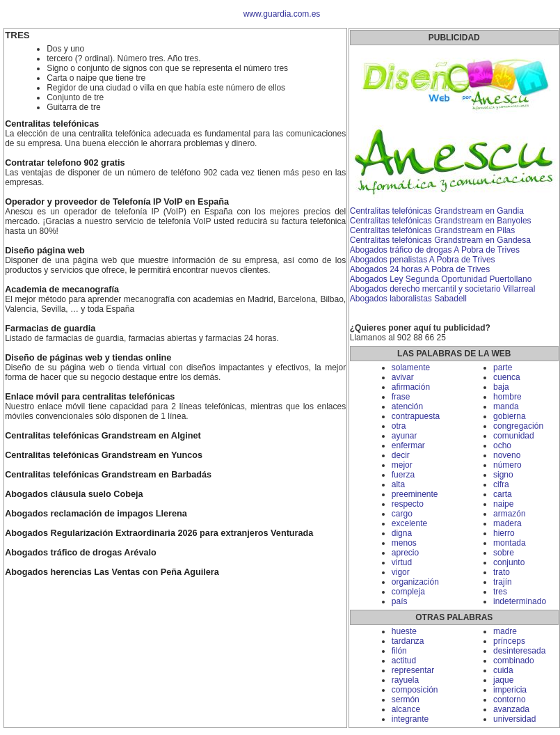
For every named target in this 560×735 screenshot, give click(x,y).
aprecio (405, 553)
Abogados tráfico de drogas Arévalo (81, 553)
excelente (409, 523)
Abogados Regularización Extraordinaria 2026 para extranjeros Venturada (159, 533)
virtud (402, 562)
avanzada (511, 709)
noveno (507, 455)
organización (415, 582)
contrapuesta (416, 416)
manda (506, 406)
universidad (514, 719)
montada (510, 543)
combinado (514, 661)
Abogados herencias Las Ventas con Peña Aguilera (112, 572)
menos (404, 543)
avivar (403, 377)
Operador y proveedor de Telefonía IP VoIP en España (117, 202)
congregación (518, 426)
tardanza (408, 641)
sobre (504, 553)
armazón (510, 514)
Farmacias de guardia (50, 329)
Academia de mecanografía (62, 290)
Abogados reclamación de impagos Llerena (96, 514)
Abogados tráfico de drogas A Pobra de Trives (435, 250)
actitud (404, 661)
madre (505, 631)
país (400, 601)
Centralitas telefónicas (52, 124)
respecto (408, 504)
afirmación (411, 387)
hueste (404, 631)
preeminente (415, 494)
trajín (503, 582)
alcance (406, 709)
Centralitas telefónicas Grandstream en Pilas (432, 230)
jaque (503, 680)
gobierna (510, 416)
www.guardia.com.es (282, 14)
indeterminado (520, 601)
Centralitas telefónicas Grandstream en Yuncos (104, 455)
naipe (503, 504)
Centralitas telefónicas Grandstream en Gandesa (440, 240)
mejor (402, 465)
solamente (411, 367)
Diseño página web (45, 251)
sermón (406, 700)
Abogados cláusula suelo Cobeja (74, 494)
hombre (507, 397)
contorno (510, 700)
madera (507, 523)
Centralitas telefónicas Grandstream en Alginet (103, 436)
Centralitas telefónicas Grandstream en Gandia (437, 211)
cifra (501, 484)
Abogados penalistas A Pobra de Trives (423, 260)
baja (501, 387)
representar (413, 670)
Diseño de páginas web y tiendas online (88, 358)
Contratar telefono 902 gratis (65, 163)
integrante (410, 719)
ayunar (405, 436)
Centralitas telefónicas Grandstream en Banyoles (441, 221)
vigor (401, 572)
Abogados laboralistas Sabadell (408, 299)
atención (407, 406)
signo (503, 475)
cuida (503, 670)
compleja (408, 592)
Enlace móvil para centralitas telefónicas (90, 397)
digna (402, 533)
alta (398, 484)
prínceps (509, 641)
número (507, 465)
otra (399, 426)
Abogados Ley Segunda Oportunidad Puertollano (441, 279)
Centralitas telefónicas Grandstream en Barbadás (108, 475)
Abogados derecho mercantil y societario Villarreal (443, 289)
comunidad (514, 436)
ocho (502, 445)
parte (503, 367)
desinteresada (519, 651)
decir (401, 455)
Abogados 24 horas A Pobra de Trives (420, 269)
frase (401, 397)
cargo (402, 514)
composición (415, 690)
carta (503, 494)
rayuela (405, 680)
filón (399, 651)
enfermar (408, 445)
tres (500, 592)
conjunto (509, 562)
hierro (504, 533)
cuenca (507, 377)
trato (502, 572)
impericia (510, 690)
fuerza (403, 475)
